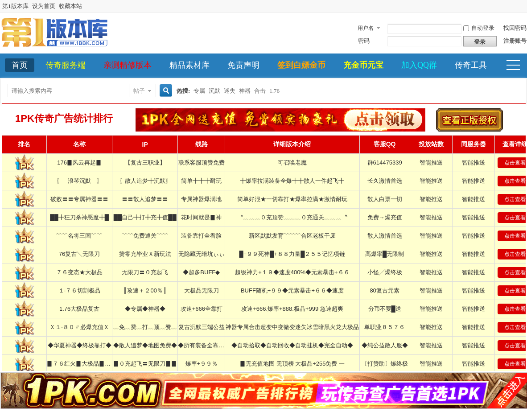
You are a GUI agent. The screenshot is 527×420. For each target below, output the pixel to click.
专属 (199, 91)
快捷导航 (517, 66)
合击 (260, 91)
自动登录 (479, 28)
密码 (364, 41)
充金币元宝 (363, 65)
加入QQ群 (419, 65)
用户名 (366, 28)
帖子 (139, 91)
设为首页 (44, 6)
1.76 (274, 91)
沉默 (214, 91)
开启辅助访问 (524, 6)
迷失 (230, 91)
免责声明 (243, 65)
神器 (245, 91)
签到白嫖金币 (301, 65)
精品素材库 (189, 65)
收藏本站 (70, 6)
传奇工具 (471, 65)
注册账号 (515, 41)
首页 (20, 65)
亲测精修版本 (128, 65)
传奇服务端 (66, 65)
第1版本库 (15, 6)
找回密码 (515, 28)
